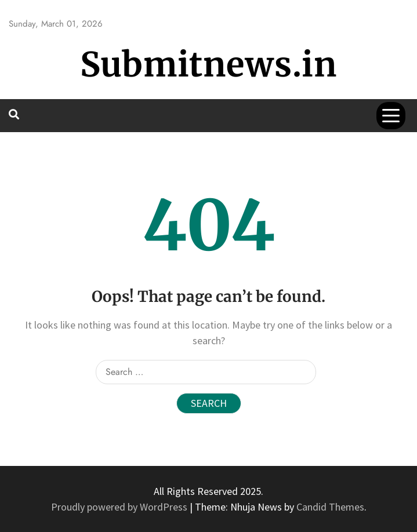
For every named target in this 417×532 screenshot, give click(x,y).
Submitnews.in (209, 65)
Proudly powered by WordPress (120, 507)
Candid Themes (330, 507)
